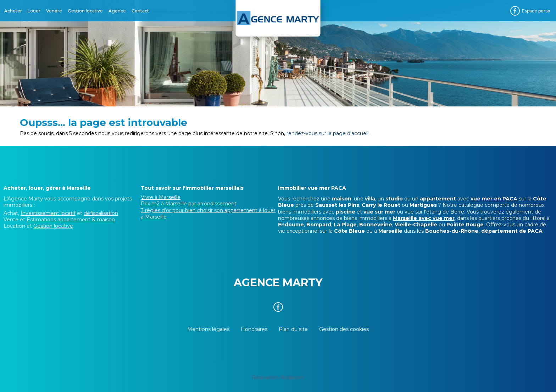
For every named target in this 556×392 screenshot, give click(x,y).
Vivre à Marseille (161, 197)
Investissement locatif (48, 213)
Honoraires (254, 329)
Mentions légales (208, 329)
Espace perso (536, 11)
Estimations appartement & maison (71, 220)
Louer (34, 11)
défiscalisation (101, 213)
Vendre (54, 11)
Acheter (13, 11)
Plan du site (293, 329)
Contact (140, 11)
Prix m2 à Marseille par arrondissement (189, 204)
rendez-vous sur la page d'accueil (327, 133)
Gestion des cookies (344, 329)
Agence (117, 11)
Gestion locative (85, 11)
